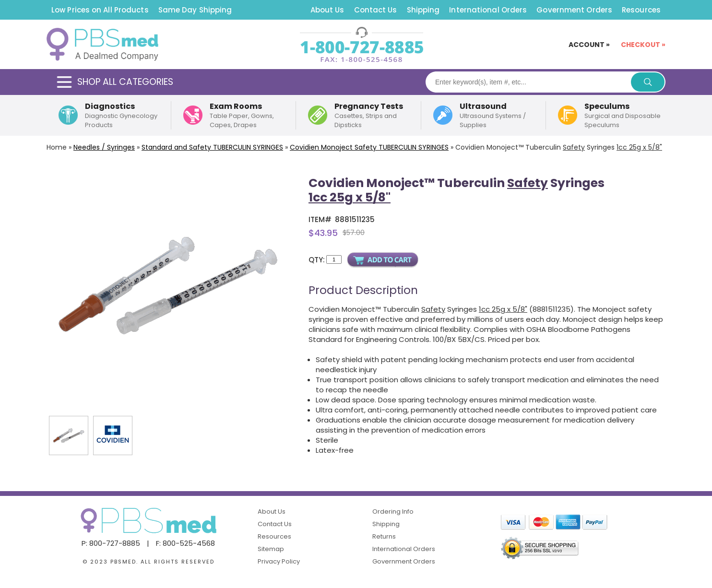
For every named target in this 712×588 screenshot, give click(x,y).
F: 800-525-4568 (185, 543)
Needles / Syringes (104, 147)
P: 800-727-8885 (111, 543)
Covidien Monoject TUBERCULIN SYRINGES (369, 147)
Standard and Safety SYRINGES (212, 147)
